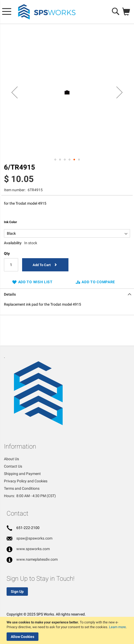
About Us (11, 459)
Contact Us (13, 466)
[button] (14, 92)
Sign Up (17, 592)
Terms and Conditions (22, 488)
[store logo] (47, 12)
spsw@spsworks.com (34, 538)
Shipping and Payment (22, 474)
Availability (13, 243)
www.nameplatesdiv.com (37, 559)
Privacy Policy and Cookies (26, 481)
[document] (68, 630)
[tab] (67, 294)
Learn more (117, 627)
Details (10, 294)
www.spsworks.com (33, 549)
